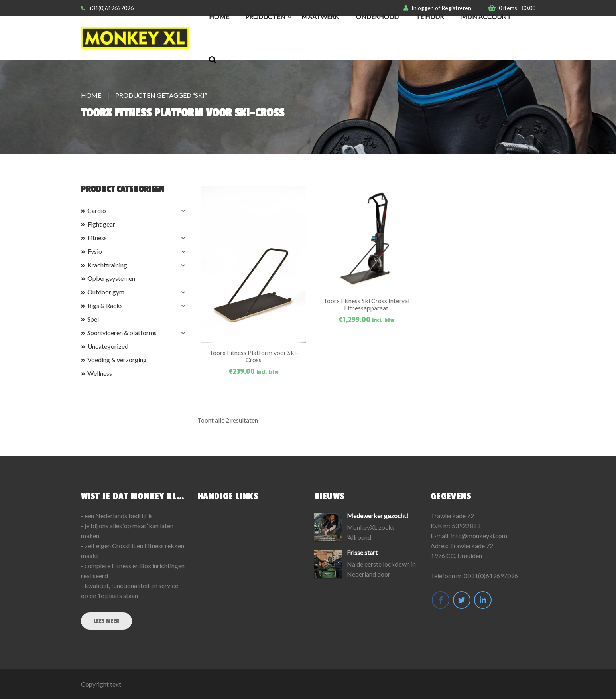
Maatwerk (320, 17)
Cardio (97, 210)
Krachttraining (107, 265)
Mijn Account (486, 17)
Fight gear (101, 224)
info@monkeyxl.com (479, 536)
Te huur (430, 17)
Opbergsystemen (111, 278)
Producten (265, 17)
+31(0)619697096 (107, 8)
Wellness (100, 373)
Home (219, 17)
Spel (93, 319)
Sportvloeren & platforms (122, 333)
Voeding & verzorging (117, 360)
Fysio (95, 251)
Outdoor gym (106, 292)
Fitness (97, 238)
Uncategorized (108, 346)
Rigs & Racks (105, 305)
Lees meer (106, 621)
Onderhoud (377, 17)
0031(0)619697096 (491, 576)
